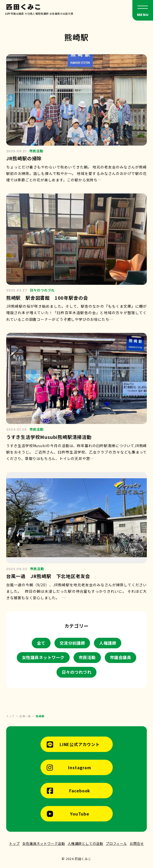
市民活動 (87, 657)
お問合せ (137, 843)
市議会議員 (120, 657)
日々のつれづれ (77, 672)
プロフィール (116, 843)
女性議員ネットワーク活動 (44, 843)
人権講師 (108, 643)
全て (41, 643)
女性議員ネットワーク (43, 657)
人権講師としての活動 (85, 843)
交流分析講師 (72, 643)
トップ (14, 843)
